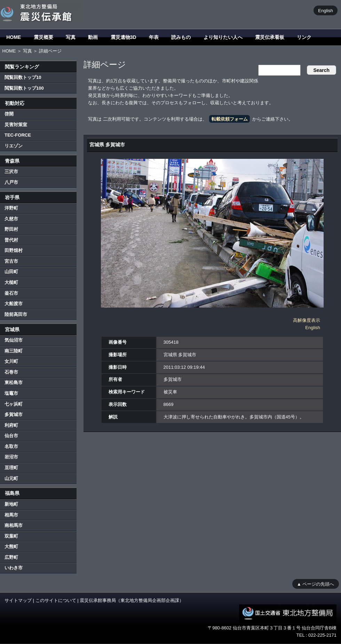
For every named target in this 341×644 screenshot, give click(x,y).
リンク (304, 37)
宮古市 (11, 261)
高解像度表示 (307, 320)
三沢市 (11, 172)
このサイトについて (56, 600)
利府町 (11, 425)
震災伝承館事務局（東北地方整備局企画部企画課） (132, 600)
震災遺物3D (124, 37)
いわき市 (14, 568)
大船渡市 (14, 304)
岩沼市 (11, 457)
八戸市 (11, 182)
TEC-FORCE (18, 135)
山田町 (11, 272)
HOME (14, 37)
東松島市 (14, 382)
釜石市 (11, 293)
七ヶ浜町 (14, 404)
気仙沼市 (14, 340)
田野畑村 (14, 250)
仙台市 (11, 436)
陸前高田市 (16, 314)
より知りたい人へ (223, 37)
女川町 (11, 361)
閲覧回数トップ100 (24, 88)
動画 (93, 37)
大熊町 (11, 547)
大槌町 (11, 282)
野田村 (11, 229)
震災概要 (43, 37)
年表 (154, 37)
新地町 (11, 504)
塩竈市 (11, 393)
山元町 (11, 478)
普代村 (11, 240)
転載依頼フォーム (230, 119)
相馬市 (11, 515)
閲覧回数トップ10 (23, 77)
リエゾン (14, 146)
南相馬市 (14, 525)
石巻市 (11, 372)
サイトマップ (18, 600)
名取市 (11, 446)
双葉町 (11, 536)
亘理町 (11, 468)
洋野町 (11, 208)
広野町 (11, 557)
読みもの (181, 37)
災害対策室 (16, 125)
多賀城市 (14, 414)
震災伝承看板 (270, 37)
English (326, 10)
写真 (71, 37)
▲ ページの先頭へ (315, 584)
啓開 (9, 114)
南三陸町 (14, 351)
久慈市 (11, 219)
